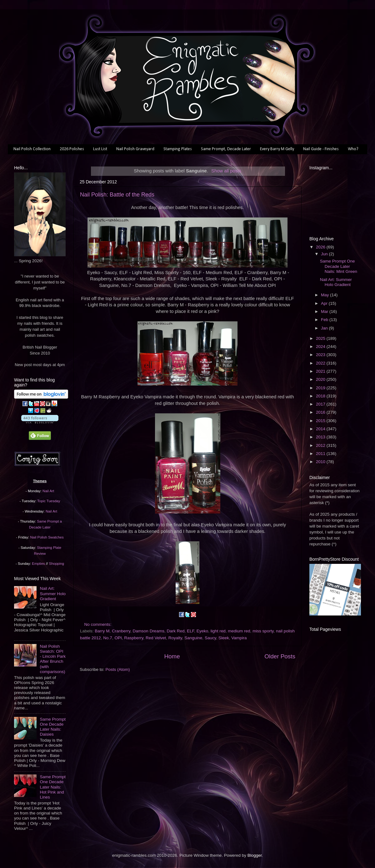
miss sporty (263, 631)
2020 (321, 379)
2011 (321, 454)
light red (218, 631)
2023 (321, 355)
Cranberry (121, 631)
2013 (321, 437)
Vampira (239, 638)
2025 (321, 338)
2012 (321, 445)
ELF (190, 631)
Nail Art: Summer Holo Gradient (53, 593)
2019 (321, 388)
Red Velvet (156, 638)
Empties (38, 564)
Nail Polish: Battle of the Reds (117, 195)
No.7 (108, 638)
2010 (321, 462)
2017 (321, 404)
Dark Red (175, 631)
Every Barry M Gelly (277, 149)
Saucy (210, 638)
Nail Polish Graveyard (135, 149)
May (325, 295)
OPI (118, 638)
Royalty (175, 638)
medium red (239, 631)
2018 (321, 396)
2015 (321, 421)
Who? (353, 149)
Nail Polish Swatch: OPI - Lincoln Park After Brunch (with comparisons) (53, 659)
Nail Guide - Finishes (321, 149)
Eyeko (202, 631)
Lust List (100, 149)
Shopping (57, 564)
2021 (321, 371)
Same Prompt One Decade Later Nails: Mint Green (339, 266)
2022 (321, 363)
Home (172, 656)
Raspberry (134, 638)
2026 (321, 247)
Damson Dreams (149, 631)
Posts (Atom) (118, 669)
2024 (321, 347)
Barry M (102, 631)
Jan (325, 328)
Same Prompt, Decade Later (226, 149)
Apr (325, 303)
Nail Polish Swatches (47, 537)
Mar (325, 311)
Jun (325, 254)
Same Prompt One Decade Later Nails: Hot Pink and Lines (53, 787)
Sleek (224, 638)
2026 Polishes (72, 149)
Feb (325, 320)
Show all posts (226, 171)
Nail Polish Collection (32, 149)
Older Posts (280, 656)
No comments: (99, 624)
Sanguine (193, 638)
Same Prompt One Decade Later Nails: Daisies (53, 727)
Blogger (255, 855)
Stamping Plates (178, 149)
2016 (321, 412)
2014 (321, 429)
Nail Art (48, 491)
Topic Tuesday (49, 501)
